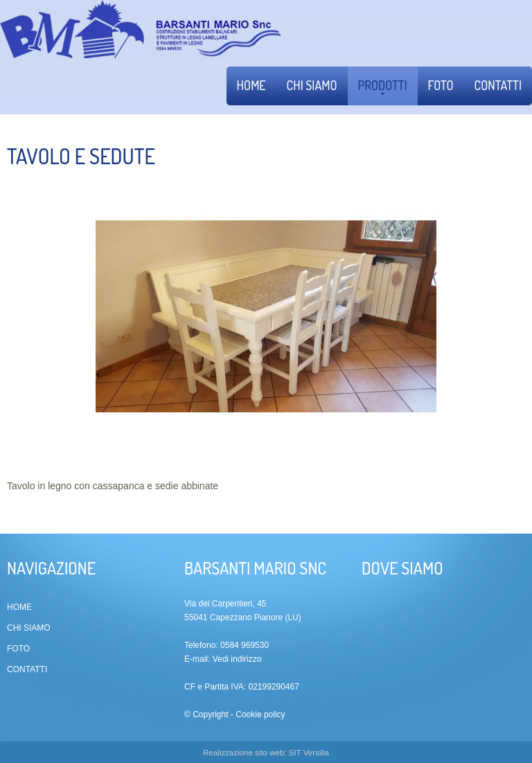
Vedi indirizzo (237, 659)
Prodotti (383, 86)
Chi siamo (312, 85)
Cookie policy (260, 714)
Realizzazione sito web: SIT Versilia (266, 753)
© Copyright (206, 714)
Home (251, 85)
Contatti (498, 85)
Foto (441, 85)
